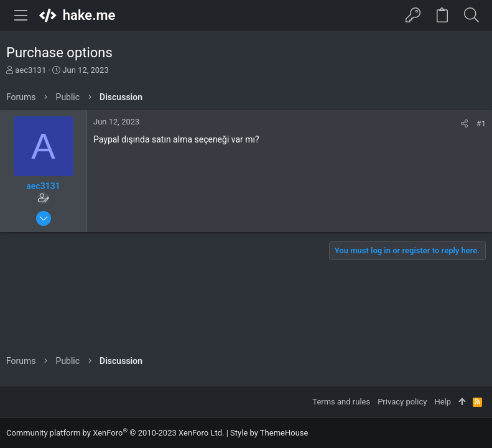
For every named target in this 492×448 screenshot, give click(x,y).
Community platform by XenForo (115, 433)
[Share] (464, 124)
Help (443, 402)
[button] (21, 16)
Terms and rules (341, 402)
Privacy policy (402, 402)
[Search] (471, 16)
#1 (481, 124)
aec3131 (30, 70)
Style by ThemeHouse (269, 433)
